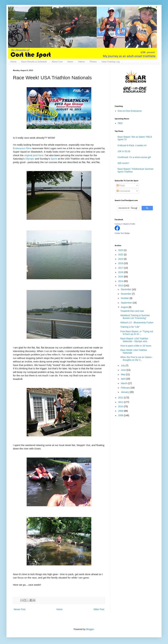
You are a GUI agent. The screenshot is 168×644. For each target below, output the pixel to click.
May (123, 374)
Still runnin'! (123, 163)
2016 (121, 272)
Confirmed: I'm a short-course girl (134, 157)
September (127, 303)
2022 (121, 255)
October (125, 298)
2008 (121, 415)
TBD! (120, 123)
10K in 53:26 (124, 151)
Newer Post (20, 609)
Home (13, 62)
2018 (121, 263)
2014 (121, 281)
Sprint (54, 159)
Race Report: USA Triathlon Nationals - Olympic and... (134, 340)
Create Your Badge (122, 233)
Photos (93, 62)
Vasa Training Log (110, 62)
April (123, 379)
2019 (121, 259)
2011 (121, 402)
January (125, 392)
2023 (121, 250)
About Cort (57, 62)
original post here (34, 155)
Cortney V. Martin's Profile (125, 224)
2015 (121, 277)
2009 (121, 411)
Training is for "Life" (130, 327)
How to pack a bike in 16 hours (136, 346)
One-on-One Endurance (130, 111)
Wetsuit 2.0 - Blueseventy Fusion (137, 322)
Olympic (30, 159)
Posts (121, 185)
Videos (81, 62)
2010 (121, 406)
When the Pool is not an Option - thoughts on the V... (137, 359)
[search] (128, 208)
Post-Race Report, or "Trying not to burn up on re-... (137, 333)
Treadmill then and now (132, 311)
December (126, 289)
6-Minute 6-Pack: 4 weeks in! (132, 145)
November (126, 294)
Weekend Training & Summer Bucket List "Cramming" (135, 317)
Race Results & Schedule (34, 62)
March (124, 383)
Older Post (99, 609)
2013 (121, 286)
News (70, 62)
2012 (121, 398)
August (125, 307)
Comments (123, 191)
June (124, 370)
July (123, 365)
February (126, 388)
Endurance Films (22, 148)
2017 (121, 268)
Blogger (90, 629)
